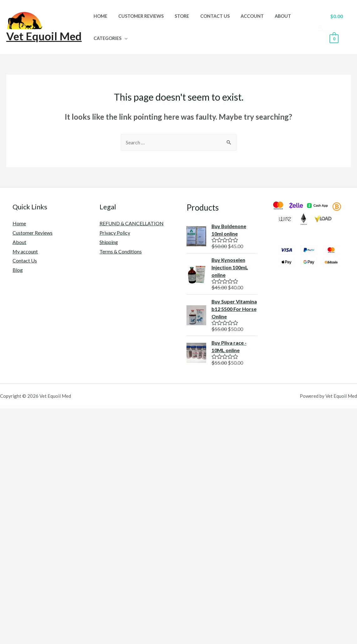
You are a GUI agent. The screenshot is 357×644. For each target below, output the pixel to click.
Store (177, 16)
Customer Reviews (138, 16)
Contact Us (208, 16)
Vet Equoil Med (44, 36)
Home (99, 16)
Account (243, 16)
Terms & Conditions (121, 251)
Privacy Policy (115, 233)
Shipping (109, 242)
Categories (106, 38)
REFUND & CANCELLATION (132, 223)
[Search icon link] (319, 27)
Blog (18, 270)
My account (25, 251)
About (272, 16)
